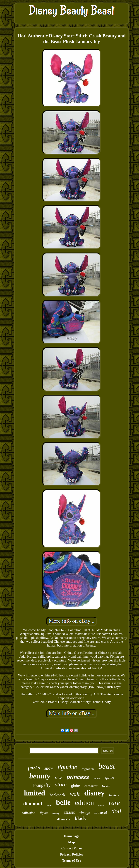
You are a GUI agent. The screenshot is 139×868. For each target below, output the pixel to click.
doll (116, 811)
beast (107, 766)
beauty (40, 776)
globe (75, 786)
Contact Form (72, 848)
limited (35, 793)
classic (69, 812)
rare (114, 803)
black (80, 818)
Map (72, 842)
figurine (67, 767)
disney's (64, 820)
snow (49, 768)
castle (101, 805)
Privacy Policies (71, 854)
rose (59, 778)
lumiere (114, 795)
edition (84, 803)
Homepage (72, 836)
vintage (85, 813)
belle (63, 802)
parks (34, 768)
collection (29, 813)
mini (49, 805)
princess (78, 777)
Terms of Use (72, 861)
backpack (58, 795)
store (61, 784)
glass (109, 778)
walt (75, 794)
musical (101, 812)
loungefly (42, 785)
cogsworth (88, 769)
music (97, 778)
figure (44, 813)
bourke (106, 786)
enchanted (91, 786)
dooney (56, 813)
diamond (33, 804)
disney (94, 793)
